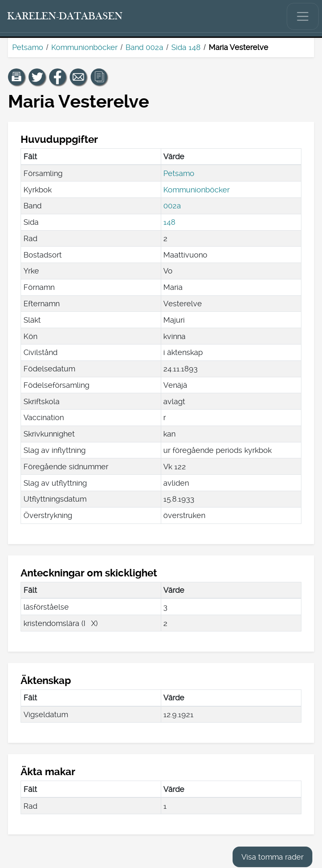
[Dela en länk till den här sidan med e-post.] (78, 77)
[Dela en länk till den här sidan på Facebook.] (58, 77)
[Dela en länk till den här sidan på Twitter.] (37, 77)
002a (172, 206)
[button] (16, 77)
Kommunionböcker (84, 47)
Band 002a (144, 47)
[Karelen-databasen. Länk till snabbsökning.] (65, 16)
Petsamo (28, 47)
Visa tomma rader (272, 857)
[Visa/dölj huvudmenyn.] (303, 16)
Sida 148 (186, 47)
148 (169, 222)
